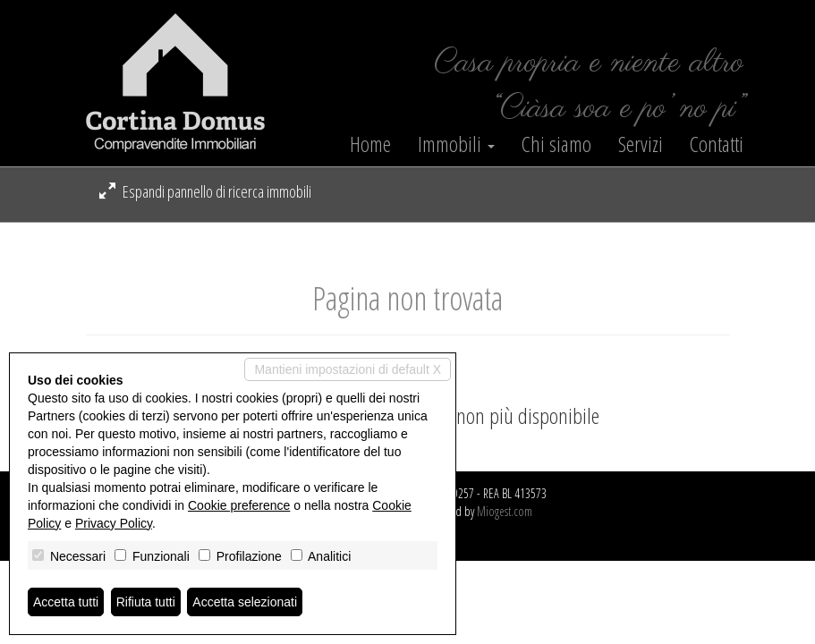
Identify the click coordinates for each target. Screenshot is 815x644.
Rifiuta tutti (146, 602)
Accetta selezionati (245, 602)
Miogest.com (505, 511)
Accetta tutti (66, 602)
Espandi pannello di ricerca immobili (205, 191)
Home (370, 144)
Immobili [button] (456, 144)
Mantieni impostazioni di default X (348, 369)
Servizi (641, 144)
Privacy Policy (114, 523)
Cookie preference (239, 505)
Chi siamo (556, 144)
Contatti (717, 144)
